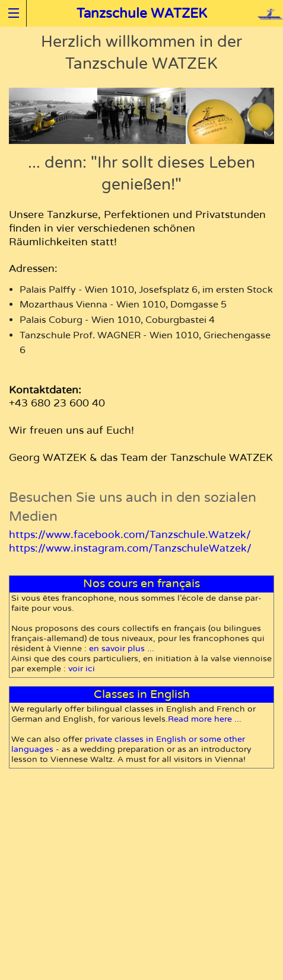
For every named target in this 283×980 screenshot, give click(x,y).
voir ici (82, 669)
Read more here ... (205, 719)
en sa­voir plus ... (122, 648)
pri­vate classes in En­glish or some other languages (128, 744)
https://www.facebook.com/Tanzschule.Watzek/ (130, 535)
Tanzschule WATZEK (142, 13)
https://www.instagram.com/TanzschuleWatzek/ (130, 548)
